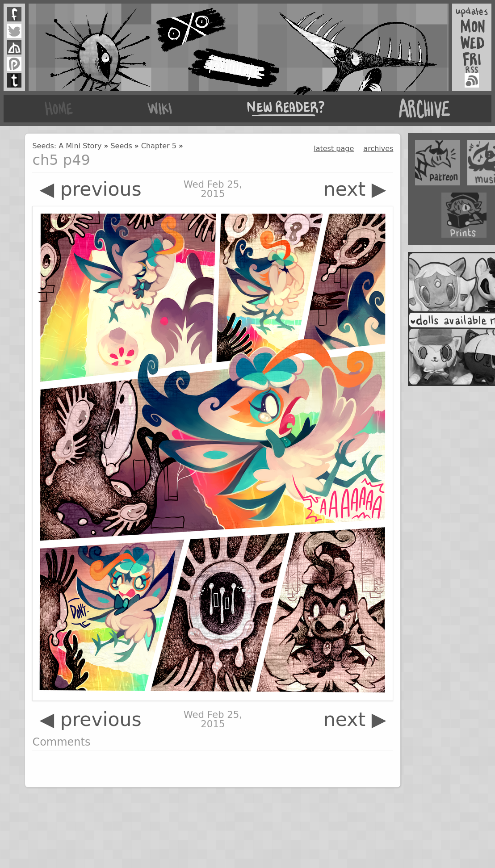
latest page (334, 149)
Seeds (121, 146)
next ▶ (355, 189)
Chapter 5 (159, 146)
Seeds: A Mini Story (67, 146)
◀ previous (90, 189)
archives (378, 149)
